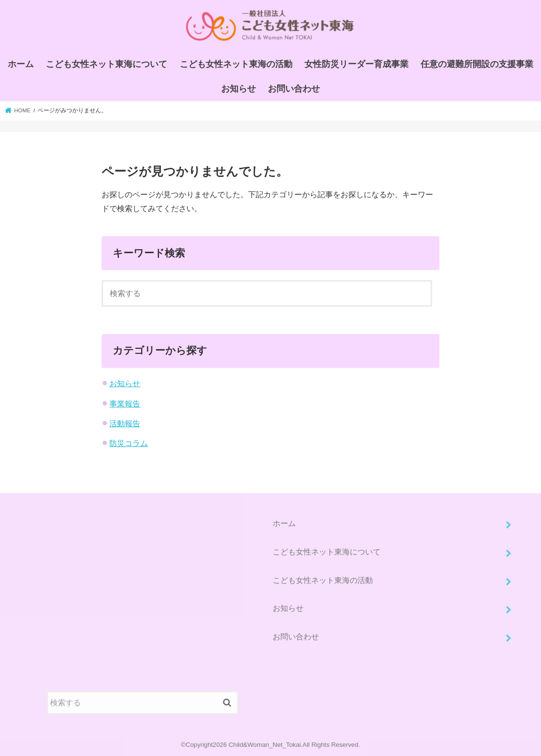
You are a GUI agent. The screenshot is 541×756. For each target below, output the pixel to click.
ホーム (21, 64)
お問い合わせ (294, 89)
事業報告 (125, 404)
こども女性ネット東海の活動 (236, 64)
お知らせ (238, 89)
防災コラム (129, 443)
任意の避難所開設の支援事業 (477, 64)
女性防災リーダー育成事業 (356, 64)
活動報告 (125, 423)
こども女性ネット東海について (106, 64)
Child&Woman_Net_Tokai (265, 745)
